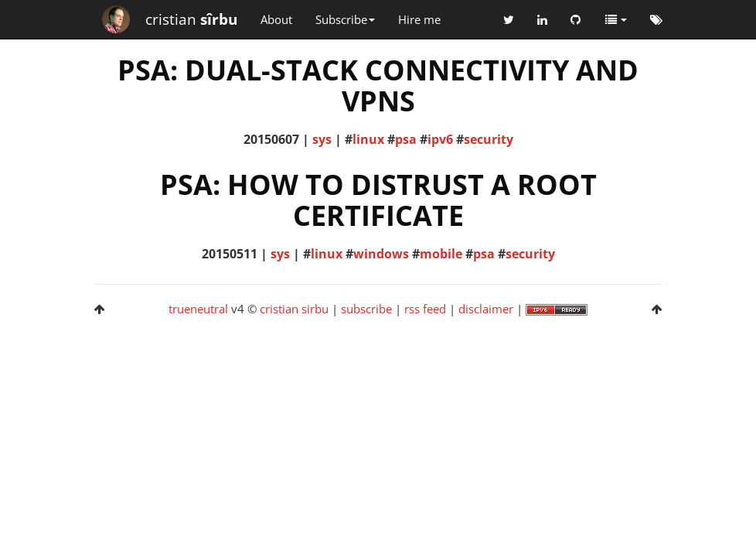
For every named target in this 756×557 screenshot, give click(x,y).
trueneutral (198, 309)
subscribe (366, 309)
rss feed (425, 309)
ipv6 (440, 139)
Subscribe (345, 19)
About (276, 19)
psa (406, 139)
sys (322, 139)
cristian (191, 19)
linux (368, 139)
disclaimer (486, 309)
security (489, 139)
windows (381, 254)
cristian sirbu (294, 309)
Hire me (419, 19)
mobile (441, 254)
